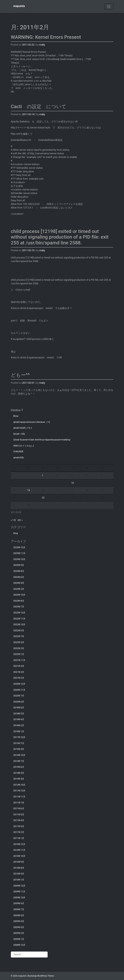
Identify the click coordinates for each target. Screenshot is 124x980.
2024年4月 (19, 583)
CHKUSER (18, 452)
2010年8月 (19, 868)
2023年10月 (19, 595)
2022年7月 (19, 636)
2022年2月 (19, 648)
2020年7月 (19, 696)
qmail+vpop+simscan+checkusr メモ (32, 422)
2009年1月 (19, 939)
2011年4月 (19, 820)
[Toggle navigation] (109, 7)
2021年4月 (19, 666)
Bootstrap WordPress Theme (41, 976)
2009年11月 (19, 892)
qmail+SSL (19, 458)
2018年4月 (19, 719)
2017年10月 (19, 737)
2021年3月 (19, 672)
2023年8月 (19, 601)
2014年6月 (19, 767)
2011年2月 (19, 832)
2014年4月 (19, 779)
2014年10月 (19, 755)
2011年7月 (19, 803)
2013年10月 (19, 785)
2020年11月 (19, 690)
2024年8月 (19, 571)
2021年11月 (19, 660)
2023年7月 (19, 607)
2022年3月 (19, 642)
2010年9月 (19, 862)
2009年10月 (19, 898)
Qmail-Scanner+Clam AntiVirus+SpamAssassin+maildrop (42, 440)
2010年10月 (19, 856)
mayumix (19, 6)
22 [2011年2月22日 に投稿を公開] (43, 498)
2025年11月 (19, 553)
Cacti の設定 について (39, 107)
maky (42, 45)
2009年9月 (19, 903)
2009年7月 (19, 909)
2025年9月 (19, 565)
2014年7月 (19, 761)
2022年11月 (19, 619)
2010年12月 (19, 844)
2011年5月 (19, 815)
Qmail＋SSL (19, 434)
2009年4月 (19, 921)
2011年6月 (19, 809)
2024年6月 (19, 577)
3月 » (20, 520)
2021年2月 (19, 678)
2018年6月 (19, 708)
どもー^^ (20, 375)
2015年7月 (19, 743)
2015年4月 (19, 749)
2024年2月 (19, 589)
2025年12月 (19, 547)
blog (15, 533)
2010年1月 (19, 880)
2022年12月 (19, 613)
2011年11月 (19, 797)
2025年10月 (19, 559)
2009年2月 (19, 933)
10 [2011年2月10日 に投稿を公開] (72, 483)
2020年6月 (19, 702)
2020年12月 (19, 684)
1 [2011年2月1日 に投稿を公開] (43, 475)
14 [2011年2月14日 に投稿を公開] (29, 490)
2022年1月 (19, 654)
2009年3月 (19, 927)
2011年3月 (19, 826)
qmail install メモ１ (23, 428)
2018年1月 (19, 731)
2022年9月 (19, 631)
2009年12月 (19, 886)
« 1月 (13, 520)
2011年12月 (19, 791)
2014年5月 (19, 773)
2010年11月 (19, 850)
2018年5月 (19, 714)
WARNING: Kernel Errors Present (46, 37)
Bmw (16, 416)
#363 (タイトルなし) (24, 446)
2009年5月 (19, 915)
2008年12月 (19, 945)
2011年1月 (19, 838)
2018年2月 (19, 725)
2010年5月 (19, 874)
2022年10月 (19, 625)
